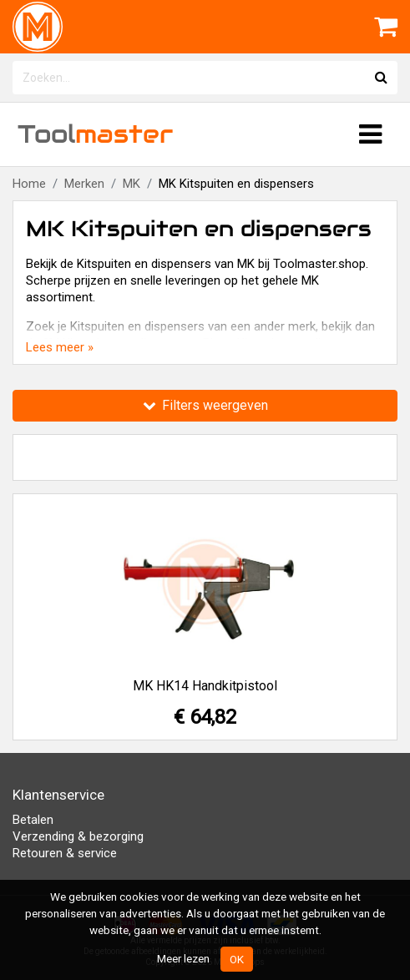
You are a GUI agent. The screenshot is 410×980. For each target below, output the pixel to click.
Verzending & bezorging (78, 836)
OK (237, 959)
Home (29, 184)
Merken (84, 184)
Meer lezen (183, 958)
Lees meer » (60, 347)
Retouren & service (65, 853)
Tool (95, 134)
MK (132, 184)
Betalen (33, 820)
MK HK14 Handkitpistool (205, 686)
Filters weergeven (205, 405)
